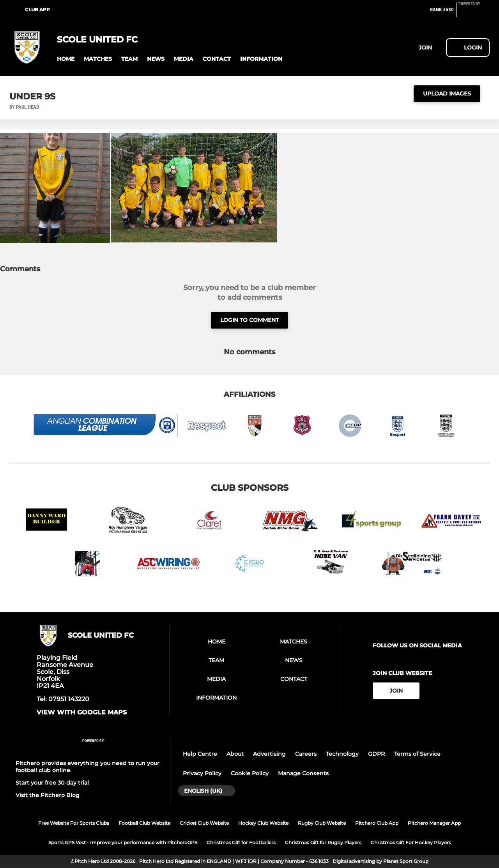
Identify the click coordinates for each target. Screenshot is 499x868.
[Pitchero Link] (474, 13)
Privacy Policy (202, 773)
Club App (37, 10)
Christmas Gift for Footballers (241, 842)
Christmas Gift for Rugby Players (323, 842)
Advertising (269, 754)
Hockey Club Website (263, 823)
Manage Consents (303, 773)
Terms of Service (417, 754)
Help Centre (200, 754)
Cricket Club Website (204, 823)
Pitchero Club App (377, 823)
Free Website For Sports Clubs (74, 823)
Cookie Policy (250, 773)
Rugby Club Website (322, 823)
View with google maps (82, 712)
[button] (66, 59)
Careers (306, 754)
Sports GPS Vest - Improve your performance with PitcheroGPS (123, 842)
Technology (342, 754)
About (235, 754)
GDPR (376, 754)
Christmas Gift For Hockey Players (411, 842)
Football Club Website (144, 823)
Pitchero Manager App (434, 823)
